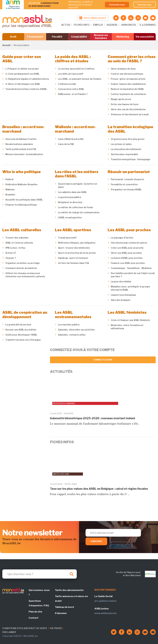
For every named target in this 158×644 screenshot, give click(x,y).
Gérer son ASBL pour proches (126, 253)
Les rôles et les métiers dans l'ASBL (77, 174)
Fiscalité (57, 37)
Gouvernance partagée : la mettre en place (78, 185)
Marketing (123, 37)
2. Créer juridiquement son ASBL (22, 74)
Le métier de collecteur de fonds (75, 207)
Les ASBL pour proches (129, 230)
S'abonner (61, 613)
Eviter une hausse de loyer (125, 104)
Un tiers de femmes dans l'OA (73, 263)
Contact (34, 618)
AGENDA (112, 25)
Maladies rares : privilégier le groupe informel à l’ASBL (130, 288)
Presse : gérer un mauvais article (128, 79)
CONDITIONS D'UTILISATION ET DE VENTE (25, 628)
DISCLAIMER (9, 632)
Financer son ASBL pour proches (128, 263)
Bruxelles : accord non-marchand (23, 129)
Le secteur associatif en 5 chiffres (76, 69)
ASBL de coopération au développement (25, 315)
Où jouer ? (11, 258)
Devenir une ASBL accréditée (21, 330)
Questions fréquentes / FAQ (39, 603)
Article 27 (11, 253)
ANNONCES (129, 25)
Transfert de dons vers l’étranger (23, 340)
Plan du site (35, 612)
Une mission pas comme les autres (129, 243)
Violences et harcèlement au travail (130, 114)
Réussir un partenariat (129, 172)
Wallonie (10, 189)
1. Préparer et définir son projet (22, 69)
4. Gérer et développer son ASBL (23, 84)
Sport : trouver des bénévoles (74, 248)
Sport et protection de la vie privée (77, 253)
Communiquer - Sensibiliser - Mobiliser (131, 268)
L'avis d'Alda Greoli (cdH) (71, 139)
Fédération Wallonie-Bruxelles (21, 184)
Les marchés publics (69, 325)
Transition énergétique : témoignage (131, 159)
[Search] (40, 574)
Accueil (6, 45)
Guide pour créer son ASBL (22, 59)
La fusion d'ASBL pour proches (127, 258)
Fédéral (9, 179)
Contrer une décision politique (127, 74)
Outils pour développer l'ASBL (21, 335)
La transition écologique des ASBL (130, 129)
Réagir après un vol (121, 99)
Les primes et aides (121, 144)
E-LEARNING (148, 25)
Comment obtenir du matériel (21, 268)
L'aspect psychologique (123, 295)
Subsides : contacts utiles (72, 335)
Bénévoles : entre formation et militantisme (127, 327)
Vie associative (145, 37)
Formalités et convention (124, 184)
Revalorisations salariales (19, 144)
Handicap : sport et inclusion (73, 258)
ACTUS (66, 25)
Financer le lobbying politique (21, 205)
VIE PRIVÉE (56, 628)
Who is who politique (22, 172)
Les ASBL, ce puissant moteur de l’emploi (80, 79)
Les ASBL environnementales (73, 315)
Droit (13, 37)
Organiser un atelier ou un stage (23, 263)
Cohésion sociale (67, 84)
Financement (35, 37)
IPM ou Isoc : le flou (15, 248)
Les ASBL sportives (73, 230)
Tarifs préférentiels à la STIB (21, 149)
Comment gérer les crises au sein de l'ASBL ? (132, 59)
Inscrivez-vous (145, 5)
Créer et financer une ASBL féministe (130, 320)
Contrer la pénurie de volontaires (128, 94)
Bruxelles (10, 195)
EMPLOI (98, 25)
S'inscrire (96, 541)
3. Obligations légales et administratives (27, 79)
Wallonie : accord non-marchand (75, 129)
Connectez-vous (117, 5)
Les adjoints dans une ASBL (72, 192)
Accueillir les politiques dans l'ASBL (24, 200)
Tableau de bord (64, 607)
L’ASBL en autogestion (70, 217)
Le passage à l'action (122, 238)
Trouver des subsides (17, 238)
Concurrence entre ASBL (71, 89)
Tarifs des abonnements (69, 590)
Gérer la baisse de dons (123, 69)
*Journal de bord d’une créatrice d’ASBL (26, 89)
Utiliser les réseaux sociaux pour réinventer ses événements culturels (25, 275)
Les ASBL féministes (127, 312)
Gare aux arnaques (121, 300)
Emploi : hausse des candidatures (128, 84)
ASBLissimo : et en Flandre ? (73, 94)
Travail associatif (67, 238)
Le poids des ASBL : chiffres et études (73, 59)
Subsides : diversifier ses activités (76, 330)
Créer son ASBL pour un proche (127, 248)
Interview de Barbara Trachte (21, 139)
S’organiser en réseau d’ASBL (126, 189)
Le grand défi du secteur (18, 325)
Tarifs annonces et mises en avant (71, 599)
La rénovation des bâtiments (126, 149)
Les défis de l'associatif (71, 74)
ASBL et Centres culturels (19, 243)
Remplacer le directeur (70, 202)
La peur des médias (121, 281)
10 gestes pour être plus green (128, 139)
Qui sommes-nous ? (39, 592)
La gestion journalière (70, 197)
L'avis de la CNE (66, 144)
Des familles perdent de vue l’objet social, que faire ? (133, 275)
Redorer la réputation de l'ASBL (127, 89)
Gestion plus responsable (124, 154)
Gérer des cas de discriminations (128, 109)
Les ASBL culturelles (22, 230)
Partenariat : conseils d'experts (127, 179)
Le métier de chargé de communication (79, 212)
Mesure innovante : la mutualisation (24, 154)
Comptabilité (79, 37)
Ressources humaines (101, 37)
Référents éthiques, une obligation (77, 243)
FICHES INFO (82, 25)
